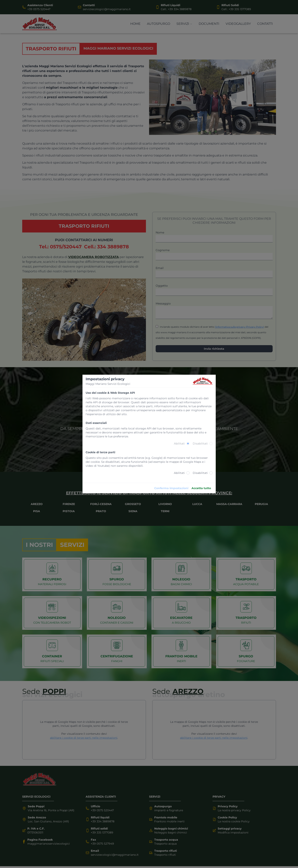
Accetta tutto (201, 488)
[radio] (188, 444)
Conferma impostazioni (171, 488)
